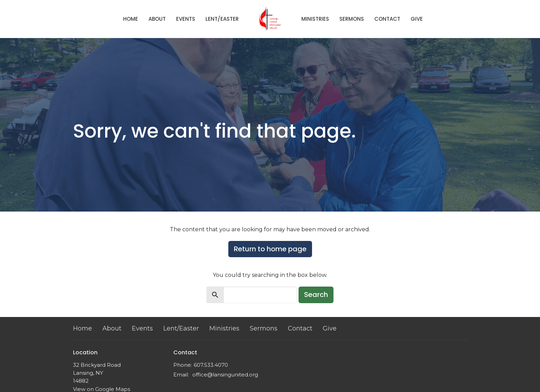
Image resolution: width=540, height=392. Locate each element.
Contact (387, 19)
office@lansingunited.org (225, 375)
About (157, 19)
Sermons (352, 19)
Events (186, 19)
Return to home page (270, 249)
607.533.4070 (211, 365)
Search (316, 295)
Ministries (315, 19)
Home (131, 19)
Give (417, 19)
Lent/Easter (222, 19)
